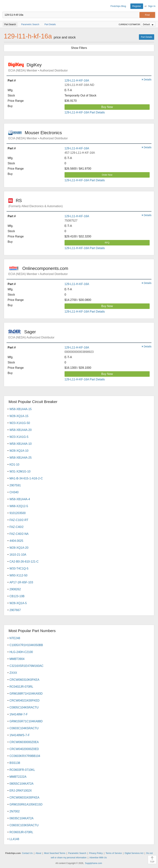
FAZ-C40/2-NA (19, 534)
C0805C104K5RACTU (24, 707)
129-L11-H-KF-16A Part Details (85, 112)
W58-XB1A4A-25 (21, 458)
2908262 (15, 589)
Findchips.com (6, 6)
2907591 (15, 485)
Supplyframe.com (94, 863)
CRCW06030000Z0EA (24, 742)
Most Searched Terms (55, 853)
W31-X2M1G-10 (20, 471)
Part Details (147, 37)
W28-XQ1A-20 (19, 548)
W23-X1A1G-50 (20, 423)
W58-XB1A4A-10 (21, 444)
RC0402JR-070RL (21, 687)
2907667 (15, 610)
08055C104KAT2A (21, 784)
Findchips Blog (118, 6)
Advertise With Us (98, 858)
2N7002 (15, 811)
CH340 (14, 492)
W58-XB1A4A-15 (21, 409)
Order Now (107, 175)
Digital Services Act (134, 853)
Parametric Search (77, 853)
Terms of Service (114, 853)
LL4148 (14, 839)
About (38, 853)
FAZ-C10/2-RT (19, 520)
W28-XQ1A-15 (19, 416)
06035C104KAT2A (21, 818)
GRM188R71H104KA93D (26, 694)
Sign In (152, 6)
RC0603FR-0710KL (22, 770)
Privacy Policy (96, 853)
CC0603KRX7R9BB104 (25, 756)
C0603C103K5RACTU (24, 825)
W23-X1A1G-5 (19, 437)
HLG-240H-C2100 (21, 652)
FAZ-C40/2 (16, 527)
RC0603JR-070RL (21, 832)
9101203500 (18, 513)
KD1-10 (14, 465)
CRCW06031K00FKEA (24, 798)
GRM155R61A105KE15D (26, 804)
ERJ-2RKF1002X (21, 791)
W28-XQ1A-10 (19, 451)
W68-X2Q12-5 (19, 506)
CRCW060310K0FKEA (24, 680)
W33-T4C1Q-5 (19, 568)
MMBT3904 (17, 659)
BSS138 (15, 763)
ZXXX (13, 673)
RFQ (107, 243)
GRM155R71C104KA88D (26, 721)
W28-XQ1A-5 (18, 603)
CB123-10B (17, 596)
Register (137, 6)
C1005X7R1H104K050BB (26, 645)
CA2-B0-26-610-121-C (24, 562)
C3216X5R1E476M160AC (26, 666)
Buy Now (107, 107)
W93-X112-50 (18, 575)
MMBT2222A (18, 777)
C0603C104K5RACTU (24, 728)
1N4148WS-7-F (20, 735)
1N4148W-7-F (19, 714)
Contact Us (27, 853)
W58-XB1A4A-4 (20, 499)
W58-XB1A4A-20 (21, 430)
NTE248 (15, 638)
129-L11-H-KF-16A (77, 81)
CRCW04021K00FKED (24, 701)
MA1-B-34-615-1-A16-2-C (26, 478)
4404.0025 (16, 541)
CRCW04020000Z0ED (24, 749)
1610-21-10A (18, 555)
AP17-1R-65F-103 (21, 582)
